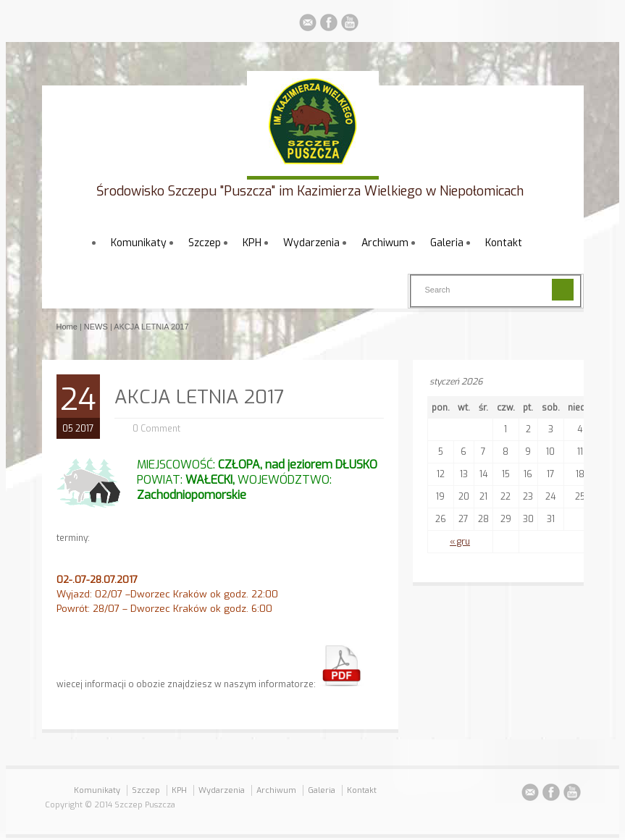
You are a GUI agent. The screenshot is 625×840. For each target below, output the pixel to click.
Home (67, 327)
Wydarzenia (311, 243)
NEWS (96, 327)
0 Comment (156, 429)
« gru (460, 542)
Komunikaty (139, 243)
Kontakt (504, 243)
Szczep (205, 243)
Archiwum (385, 243)
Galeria (447, 243)
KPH (252, 243)
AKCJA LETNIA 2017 (199, 397)
